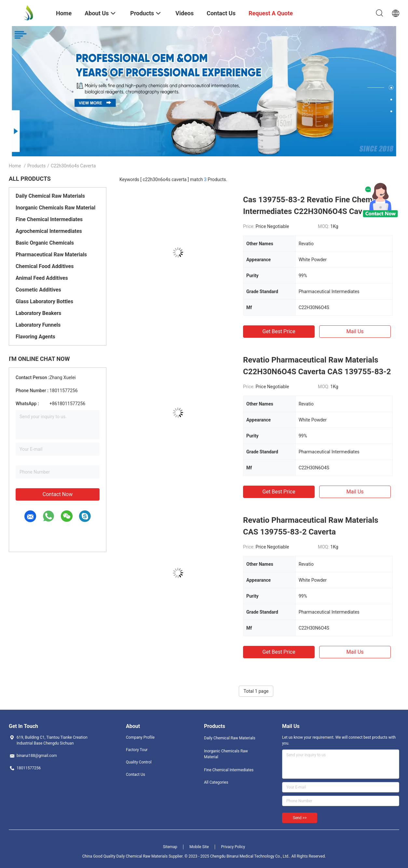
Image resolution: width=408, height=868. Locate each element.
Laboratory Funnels (38, 325)
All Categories (216, 782)
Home (15, 166)
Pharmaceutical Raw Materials (51, 255)
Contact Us (136, 775)
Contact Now (58, 494)
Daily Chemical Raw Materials (50, 196)
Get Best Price (279, 331)
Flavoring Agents (35, 337)
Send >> (300, 818)
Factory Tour (137, 750)
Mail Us (355, 331)
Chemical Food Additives (45, 266)
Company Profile (140, 737)
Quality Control (139, 762)
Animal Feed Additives (42, 278)
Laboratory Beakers (38, 313)
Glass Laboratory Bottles (44, 301)
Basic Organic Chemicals (45, 243)
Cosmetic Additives (38, 290)
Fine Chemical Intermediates (49, 219)
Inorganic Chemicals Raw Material (55, 208)
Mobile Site (199, 847)
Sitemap (170, 847)
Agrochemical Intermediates (49, 231)
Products (36, 166)
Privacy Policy (233, 847)
